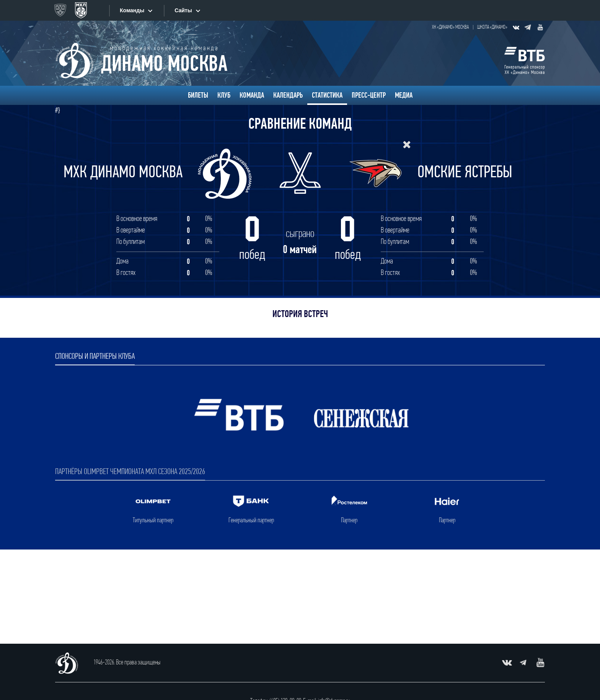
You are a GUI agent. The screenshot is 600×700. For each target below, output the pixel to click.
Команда (252, 95)
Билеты (198, 95)
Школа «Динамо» (492, 27)
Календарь (288, 95)
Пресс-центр (369, 95)
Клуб (224, 95)
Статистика (327, 95)
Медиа (404, 95)
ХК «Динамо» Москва (450, 27)
